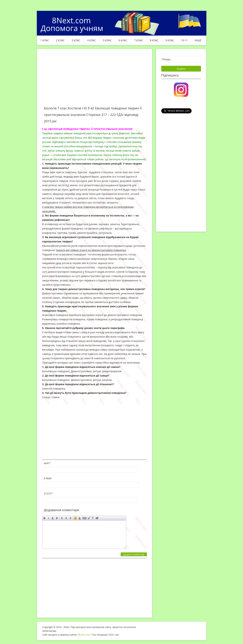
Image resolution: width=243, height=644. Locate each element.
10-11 (184, 40)
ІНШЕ (198, 40)
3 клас (76, 40)
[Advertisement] (95, 80)
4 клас (92, 40)
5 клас (107, 40)
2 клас (60, 40)
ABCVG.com (84, 635)
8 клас (154, 40)
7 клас (139, 40)
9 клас (170, 40)
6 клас (123, 40)
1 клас (45, 40)
